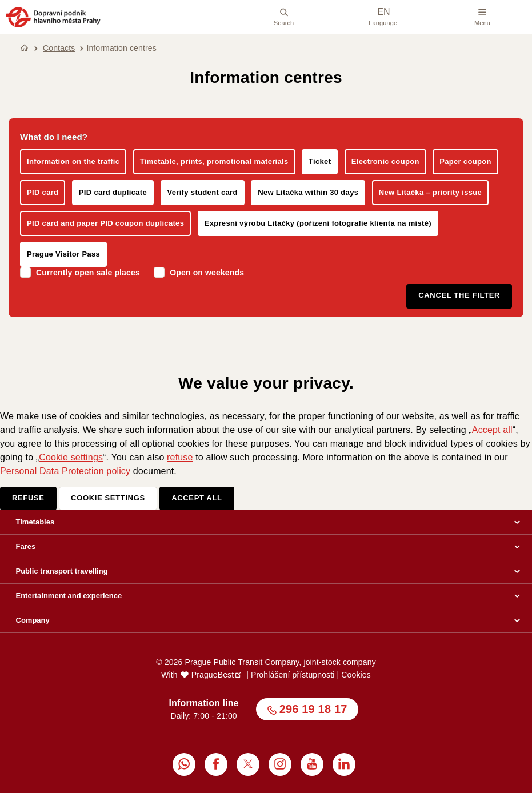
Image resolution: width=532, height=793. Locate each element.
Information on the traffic (73, 161)
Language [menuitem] (383, 17)
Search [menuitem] (284, 17)
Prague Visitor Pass (63, 254)
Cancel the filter (459, 295)
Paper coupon (465, 161)
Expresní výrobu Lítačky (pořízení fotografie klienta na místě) (318, 223)
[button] (53, 25)
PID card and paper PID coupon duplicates (105, 223)
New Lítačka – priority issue (430, 192)
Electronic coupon (385, 161)
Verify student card (203, 192)
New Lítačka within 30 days (308, 192)
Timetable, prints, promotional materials (214, 161)
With (197, 675)
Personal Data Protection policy (65, 471)
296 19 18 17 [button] (313, 709)
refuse (180, 457)
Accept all (492, 430)
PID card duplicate (113, 192)
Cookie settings (71, 457)
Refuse (28, 498)
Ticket (320, 161)
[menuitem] (184, 764)
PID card (43, 192)
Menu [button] (482, 17)
